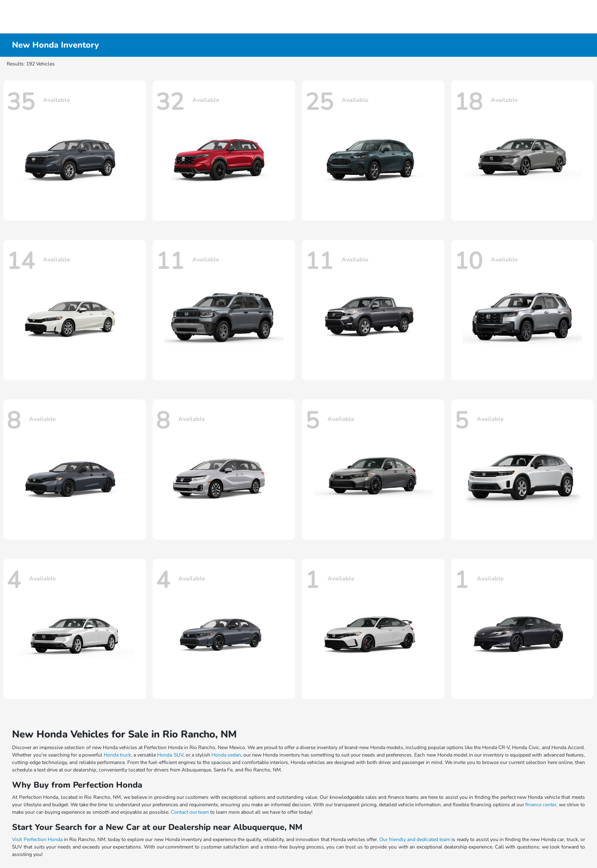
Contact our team (190, 812)
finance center (541, 805)
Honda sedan (226, 755)
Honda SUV (170, 755)
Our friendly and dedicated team (415, 839)
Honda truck (117, 755)
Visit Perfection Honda (37, 839)
